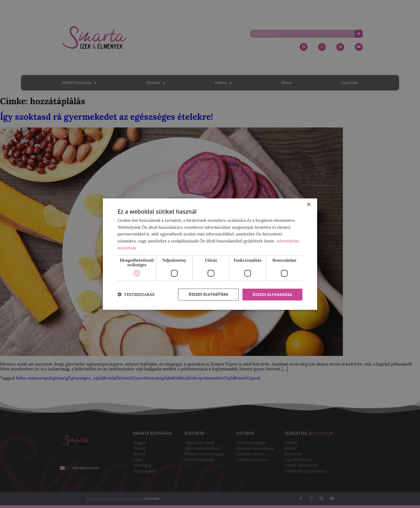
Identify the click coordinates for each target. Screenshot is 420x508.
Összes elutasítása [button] (207, 294)
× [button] (308, 204)
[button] (136, 295)
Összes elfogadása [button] (272, 294)
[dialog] (210, 254)
